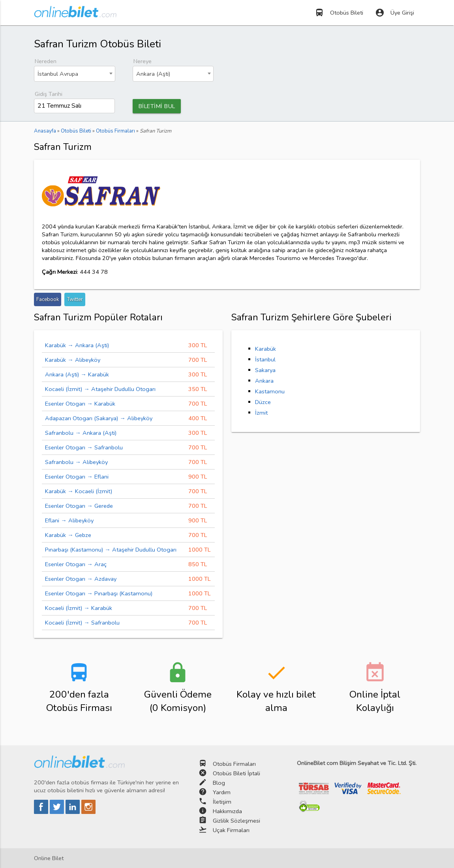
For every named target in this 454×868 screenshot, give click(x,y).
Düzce (263, 402)
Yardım (222, 792)
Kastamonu (270, 391)
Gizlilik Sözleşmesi (236, 821)
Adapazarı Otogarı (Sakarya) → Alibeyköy (99, 418)
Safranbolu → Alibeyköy (76, 462)
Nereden (46, 61)
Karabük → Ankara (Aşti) (77, 345)
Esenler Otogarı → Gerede (79, 506)
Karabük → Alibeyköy (73, 360)
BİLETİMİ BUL (157, 106)
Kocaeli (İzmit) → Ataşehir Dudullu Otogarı (100, 389)
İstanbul (265, 359)
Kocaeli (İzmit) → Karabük (79, 608)
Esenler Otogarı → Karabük (80, 404)
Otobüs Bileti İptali (236, 773)
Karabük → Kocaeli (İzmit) (79, 491)
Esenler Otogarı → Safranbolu (84, 447)
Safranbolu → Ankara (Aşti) (81, 433)
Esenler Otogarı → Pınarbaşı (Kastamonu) (99, 593)
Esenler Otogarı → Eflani (77, 477)
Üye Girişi (395, 13)
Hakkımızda (227, 811)
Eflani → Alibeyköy (69, 520)
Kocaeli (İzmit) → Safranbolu (82, 623)
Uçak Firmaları (231, 830)
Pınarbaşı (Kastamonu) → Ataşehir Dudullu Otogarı (111, 550)
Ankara (264, 381)
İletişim (222, 802)
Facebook (48, 299)
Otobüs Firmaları (234, 764)
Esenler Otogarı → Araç (76, 564)
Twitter (75, 299)
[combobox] (74, 74)
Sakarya (265, 370)
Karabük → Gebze (68, 535)
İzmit (261, 413)
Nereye (143, 61)
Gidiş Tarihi (49, 94)
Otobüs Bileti (339, 13)
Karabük (265, 349)
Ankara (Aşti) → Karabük (77, 374)
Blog (219, 783)
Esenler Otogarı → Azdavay (81, 579)
